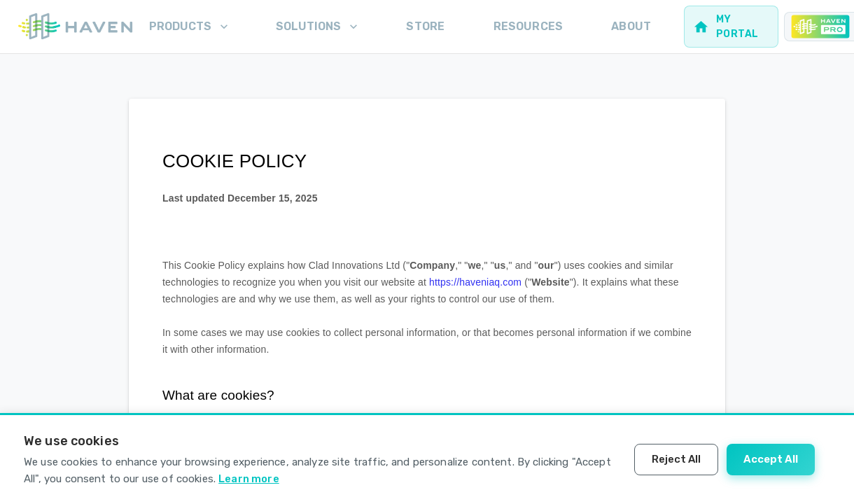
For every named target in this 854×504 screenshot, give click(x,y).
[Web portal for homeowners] (731, 27)
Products (190, 27)
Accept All (771, 459)
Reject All (676, 459)
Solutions (318, 27)
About (631, 26)
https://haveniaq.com (475, 282)
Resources (528, 26)
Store (425, 26)
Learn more (249, 479)
